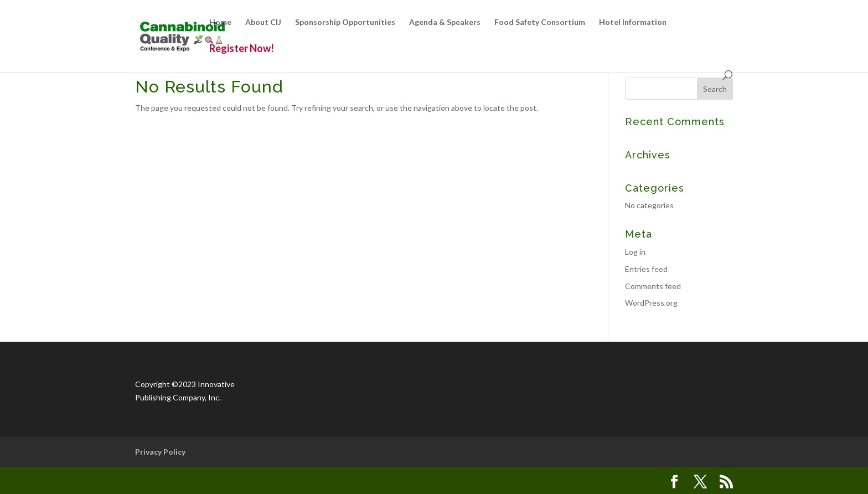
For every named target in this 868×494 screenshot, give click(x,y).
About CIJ (263, 22)
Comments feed (653, 286)
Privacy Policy (160, 452)
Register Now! (242, 49)
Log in (635, 252)
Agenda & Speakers (445, 22)
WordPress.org (651, 303)
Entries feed (646, 269)
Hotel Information (633, 22)
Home (220, 22)
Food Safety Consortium (540, 22)
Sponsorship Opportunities (345, 22)
